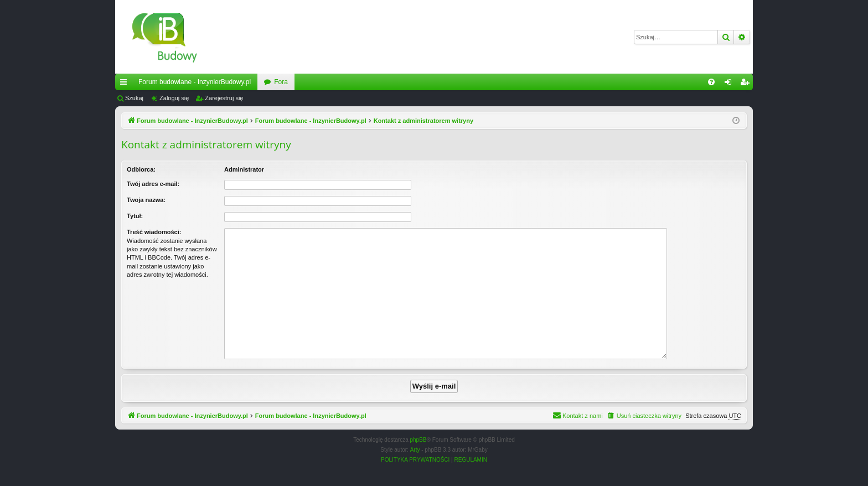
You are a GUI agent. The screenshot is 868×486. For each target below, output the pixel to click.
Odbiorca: (141, 169)
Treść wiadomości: (154, 232)
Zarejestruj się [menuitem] (747, 84)
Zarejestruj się (224, 98)
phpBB (418, 440)
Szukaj (134, 98)
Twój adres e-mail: (153, 184)
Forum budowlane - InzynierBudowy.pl (195, 82)
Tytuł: (135, 216)
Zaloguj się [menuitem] (730, 84)
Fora (281, 82)
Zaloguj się (174, 98)
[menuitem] (711, 82)
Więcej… (126, 84)
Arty (415, 450)
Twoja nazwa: (146, 200)
